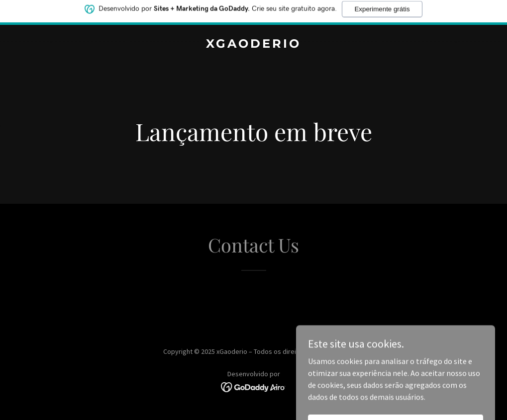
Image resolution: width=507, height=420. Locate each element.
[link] (253, 45)
